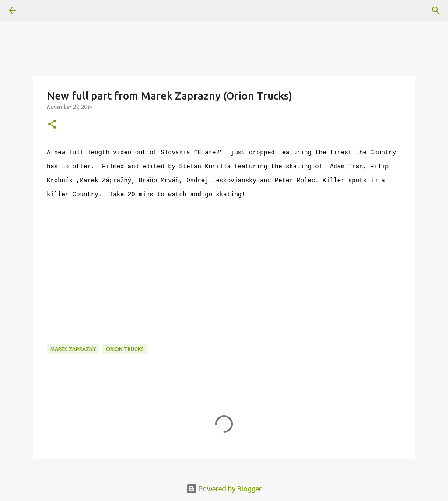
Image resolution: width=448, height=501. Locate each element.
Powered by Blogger (224, 489)
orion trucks (125, 349)
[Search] (436, 10)
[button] (52, 125)
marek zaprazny (73, 349)
